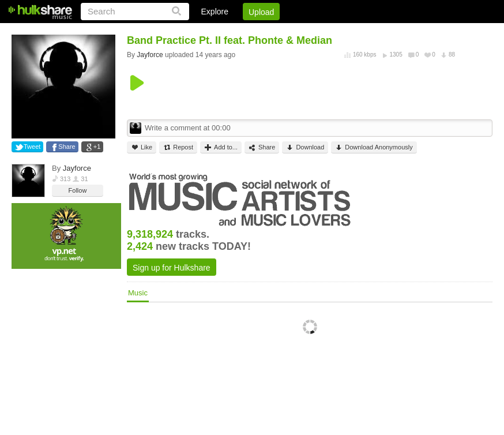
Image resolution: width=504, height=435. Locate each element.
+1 (97, 147)
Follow (78, 190)
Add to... (221, 147)
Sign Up (296, 32)
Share (67, 147)
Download (305, 147)
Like (142, 147)
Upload (261, 12)
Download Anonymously (374, 147)
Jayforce (77, 168)
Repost (178, 147)
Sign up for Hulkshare (172, 268)
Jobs (336, 32)
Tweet (32, 147)
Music (138, 293)
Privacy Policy (428, 32)
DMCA (374, 32)
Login (254, 32)
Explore (215, 12)
